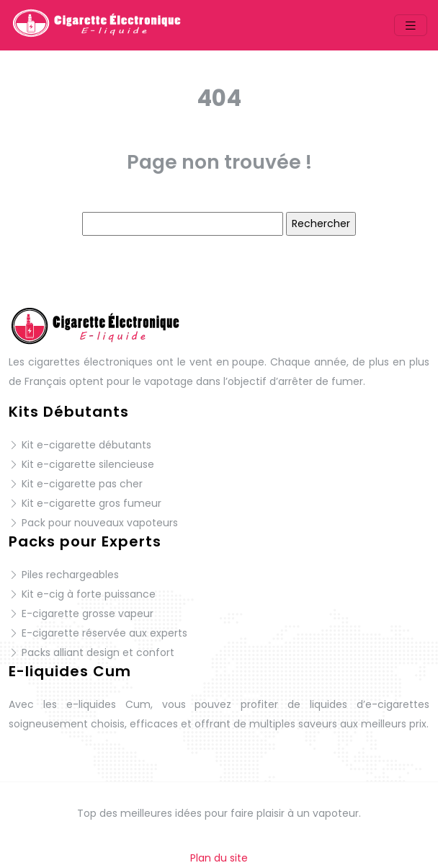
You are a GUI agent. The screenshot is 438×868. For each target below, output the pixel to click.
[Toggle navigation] (411, 26)
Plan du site (219, 858)
